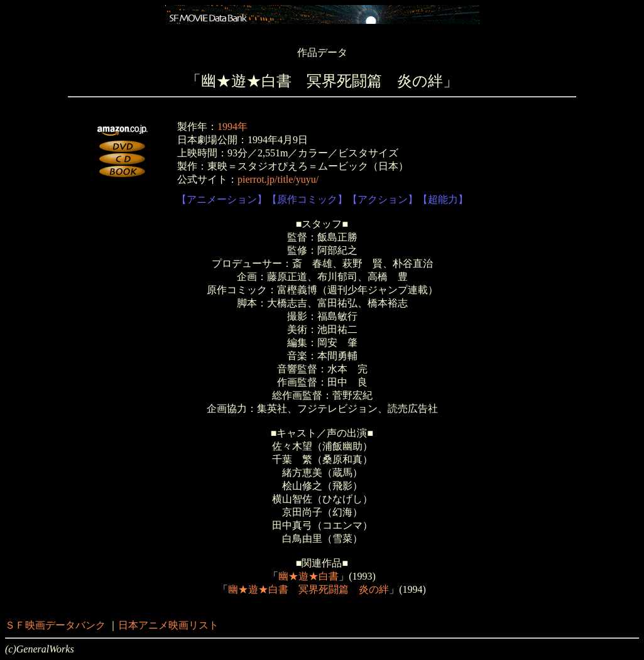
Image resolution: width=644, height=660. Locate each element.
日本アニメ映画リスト (168, 625)
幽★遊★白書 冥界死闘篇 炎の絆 (308, 589)
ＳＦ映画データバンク (55, 625)
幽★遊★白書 (308, 576)
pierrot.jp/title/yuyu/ (278, 179)
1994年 (232, 127)
